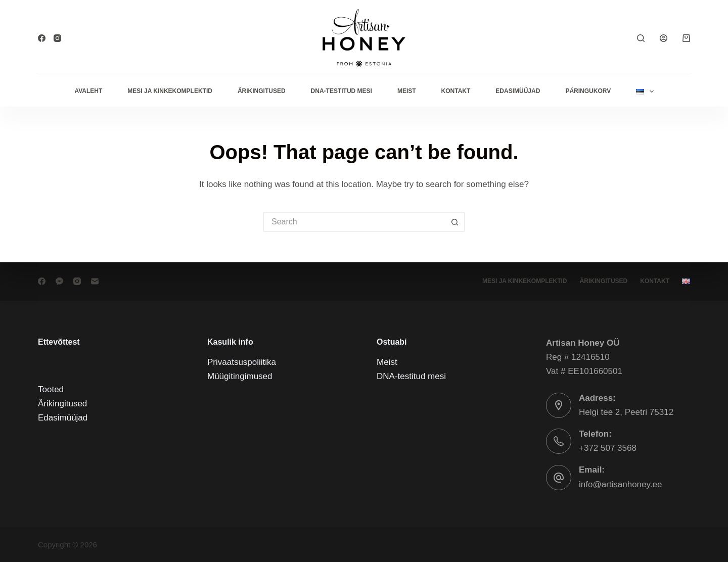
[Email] (95, 281)
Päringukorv (588, 91)
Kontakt (456, 91)
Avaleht (88, 91)
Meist (407, 91)
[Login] (664, 38)
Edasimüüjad (518, 91)
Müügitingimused (240, 376)
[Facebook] (42, 38)
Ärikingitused (262, 91)
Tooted (51, 389)
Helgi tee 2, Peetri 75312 (626, 412)
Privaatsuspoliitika (242, 362)
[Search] (641, 38)
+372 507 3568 (608, 448)
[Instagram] (57, 38)
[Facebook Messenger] (59, 281)
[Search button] (455, 222)
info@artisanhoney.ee (620, 484)
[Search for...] (354, 222)
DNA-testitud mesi (342, 91)
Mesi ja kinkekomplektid (170, 91)
